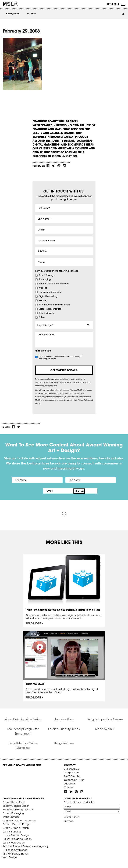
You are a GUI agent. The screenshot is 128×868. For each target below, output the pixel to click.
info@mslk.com (73, 772)
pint (59, 166)
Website (43, 288)
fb (48, 166)
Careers (69, 786)
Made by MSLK (105, 728)
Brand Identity (46, 313)
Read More (33, 623)
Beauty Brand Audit (14, 801)
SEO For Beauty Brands (16, 853)
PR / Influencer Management (55, 305)
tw (54, 166)
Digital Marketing (48, 296)
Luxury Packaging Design (17, 838)
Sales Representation (50, 309)
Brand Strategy (47, 275)
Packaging (45, 280)
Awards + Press (64, 718)
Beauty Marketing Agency (18, 809)
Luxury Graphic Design (16, 834)
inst (64, 166)
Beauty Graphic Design (16, 805)
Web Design (10, 856)
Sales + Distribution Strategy (54, 284)
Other (42, 317)
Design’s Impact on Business (105, 718)
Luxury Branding (12, 831)
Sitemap (69, 820)
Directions (70, 783)
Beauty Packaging (13, 812)
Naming (43, 301)
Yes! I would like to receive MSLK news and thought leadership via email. (60, 358)
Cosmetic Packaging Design (19, 820)
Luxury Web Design (14, 842)
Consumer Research (50, 292)
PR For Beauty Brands (15, 849)
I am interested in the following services (57, 271)
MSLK (16, 4)
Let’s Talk (113, 4)
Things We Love (64, 742)
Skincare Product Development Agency (25, 845)
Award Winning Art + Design (23, 718)
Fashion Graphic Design (16, 823)
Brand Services (11, 816)
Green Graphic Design (16, 827)
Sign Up (94, 491)
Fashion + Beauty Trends (64, 728)
